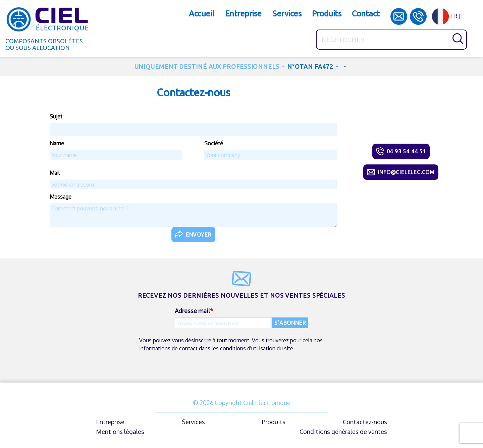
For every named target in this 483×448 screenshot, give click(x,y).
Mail (55, 173)
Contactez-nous (365, 422)
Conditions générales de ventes (343, 432)
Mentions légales (120, 432)
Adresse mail (192, 311)
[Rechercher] (391, 40)
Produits (327, 14)
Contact (366, 14)
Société (214, 143)
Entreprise (243, 14)
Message (61, 197)
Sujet (56, 116)
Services (287, 14)
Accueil (202, 14)
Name (57, 143)
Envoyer (199, 235)
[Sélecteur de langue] (449, 16)
